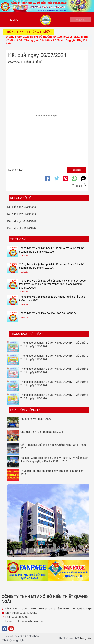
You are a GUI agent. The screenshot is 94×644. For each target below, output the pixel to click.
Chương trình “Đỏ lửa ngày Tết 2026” (42, 434)
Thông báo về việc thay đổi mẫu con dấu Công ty (47, 315)
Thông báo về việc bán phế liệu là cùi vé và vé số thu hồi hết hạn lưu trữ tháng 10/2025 (52, 268)
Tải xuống (76, 172)
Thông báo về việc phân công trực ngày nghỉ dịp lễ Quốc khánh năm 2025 (52, 301)
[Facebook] (48, 181)
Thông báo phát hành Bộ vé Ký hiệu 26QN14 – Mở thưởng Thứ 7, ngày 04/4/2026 (54, 373)
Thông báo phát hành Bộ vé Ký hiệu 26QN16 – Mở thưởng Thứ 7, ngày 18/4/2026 (54, 347)
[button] (78, 21)
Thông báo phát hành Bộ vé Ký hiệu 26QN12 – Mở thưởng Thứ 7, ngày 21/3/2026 (54, 399)
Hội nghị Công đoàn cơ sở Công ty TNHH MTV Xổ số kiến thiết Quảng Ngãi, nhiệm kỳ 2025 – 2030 (54, 462)
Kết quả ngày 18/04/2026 (22, 209)
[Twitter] (57, 181)
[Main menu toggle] (12, 21)
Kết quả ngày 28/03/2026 (22, 231)
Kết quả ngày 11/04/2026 (22, 216)
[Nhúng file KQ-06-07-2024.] (47, 118)
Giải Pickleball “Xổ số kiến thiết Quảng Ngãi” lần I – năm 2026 (53, 449)
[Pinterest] (66, 181)
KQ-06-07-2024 (16, 172)
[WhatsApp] (74, 181)
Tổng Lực (86, 638)
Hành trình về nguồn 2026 (36, 421)
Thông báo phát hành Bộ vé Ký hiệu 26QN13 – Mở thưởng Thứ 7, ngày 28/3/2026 (54, 386)
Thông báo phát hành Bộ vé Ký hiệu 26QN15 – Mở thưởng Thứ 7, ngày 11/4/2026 (54, 360)
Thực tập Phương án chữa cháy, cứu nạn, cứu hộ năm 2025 (52, 475)
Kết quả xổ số (33, 64)
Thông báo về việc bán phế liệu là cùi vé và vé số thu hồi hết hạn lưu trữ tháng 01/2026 (52, 252)
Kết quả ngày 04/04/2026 (22, 224)
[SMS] (83, 181)
